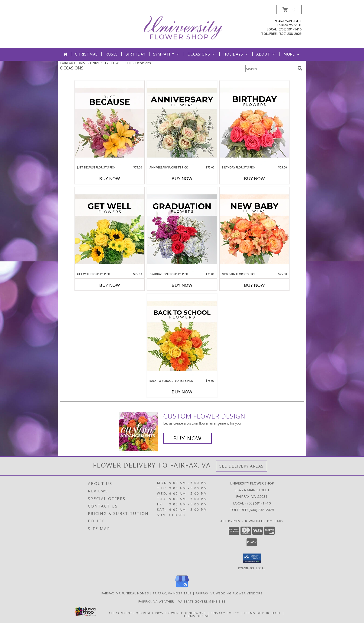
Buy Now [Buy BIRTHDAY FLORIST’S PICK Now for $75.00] (254, 178)
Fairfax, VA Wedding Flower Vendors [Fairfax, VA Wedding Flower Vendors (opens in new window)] (229, 593)
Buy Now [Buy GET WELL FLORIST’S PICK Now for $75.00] (110, 285)
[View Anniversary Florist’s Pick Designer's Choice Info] (182, 123)
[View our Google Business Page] (182, 587)
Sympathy (167, 54)
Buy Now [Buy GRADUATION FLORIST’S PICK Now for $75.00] (182, 285)
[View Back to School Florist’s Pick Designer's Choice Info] (182, 336)
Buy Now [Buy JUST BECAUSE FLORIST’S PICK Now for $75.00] (110, 178)
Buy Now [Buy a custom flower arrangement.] (187, 438)
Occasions (202, 54)
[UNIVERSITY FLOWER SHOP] (182, 26)
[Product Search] (270, 69)
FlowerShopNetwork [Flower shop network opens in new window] (185, 613)
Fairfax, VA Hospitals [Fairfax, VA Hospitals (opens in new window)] (172, 593)
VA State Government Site (202, 601)
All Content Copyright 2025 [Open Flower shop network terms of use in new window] (136, 613)
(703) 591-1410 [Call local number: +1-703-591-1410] (290, 29)
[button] (289, 10)
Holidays (236, 54)
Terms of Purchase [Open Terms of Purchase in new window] (262, 613)
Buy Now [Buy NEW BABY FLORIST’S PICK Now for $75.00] (254, 285)
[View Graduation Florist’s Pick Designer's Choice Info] (182, 230)
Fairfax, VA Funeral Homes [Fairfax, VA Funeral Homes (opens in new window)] (125, 593)
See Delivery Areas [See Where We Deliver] (242, 466)
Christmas (86, 54)
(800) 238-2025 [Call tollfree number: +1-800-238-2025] (290, 34)
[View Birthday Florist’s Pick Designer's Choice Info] (254, 123)
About (266, 54)
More (292, 54)
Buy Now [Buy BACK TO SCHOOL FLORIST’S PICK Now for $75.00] (182, 392)
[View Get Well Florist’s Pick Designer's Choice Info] (110, 230)
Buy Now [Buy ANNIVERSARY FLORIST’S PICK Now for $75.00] (182, 178)
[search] (300, 68)
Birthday (135, 54)
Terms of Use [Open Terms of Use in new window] (197, 616)
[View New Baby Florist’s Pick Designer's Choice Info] (254, 230)
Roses (112, 54)
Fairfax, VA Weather (156, 601)
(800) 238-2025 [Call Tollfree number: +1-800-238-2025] (261, 510)
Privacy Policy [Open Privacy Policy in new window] (225, 613)
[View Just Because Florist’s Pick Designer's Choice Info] (110, 123)
